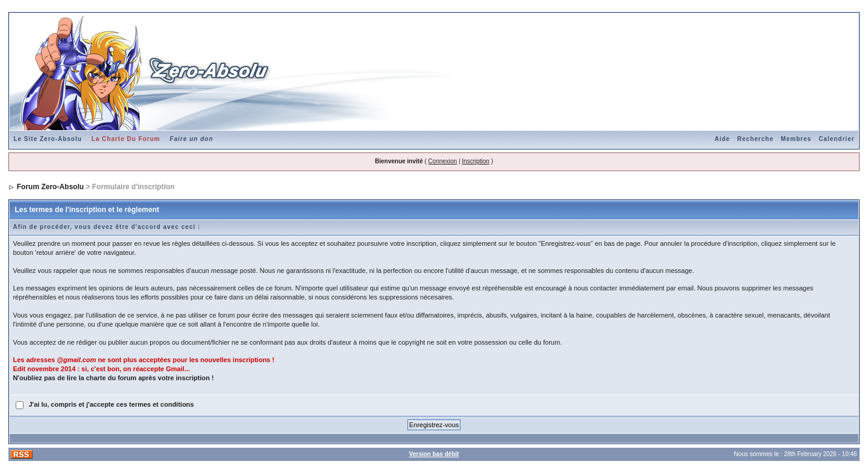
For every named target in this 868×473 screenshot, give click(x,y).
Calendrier (836, 139)
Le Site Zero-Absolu (47, 139)
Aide (722, 139)
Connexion (442, 161)
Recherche (755, 139)
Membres (796, 139)
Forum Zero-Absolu (50, 187)
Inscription (476, 161)
